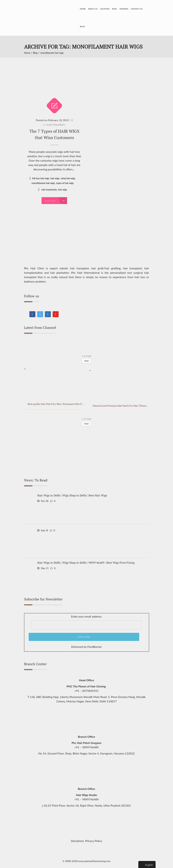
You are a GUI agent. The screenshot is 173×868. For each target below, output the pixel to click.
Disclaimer (77, 840)
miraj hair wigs (68, 178)
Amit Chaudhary (56, 124)
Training (124, 9)
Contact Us (137, 9)
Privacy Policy (94, 840)
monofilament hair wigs (52, 52)
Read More (55, 200)
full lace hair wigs (41, 178)
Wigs (114, 9)
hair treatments (49, 189)
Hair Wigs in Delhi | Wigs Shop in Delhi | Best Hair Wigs (72, 495)
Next (87, 360)
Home (83, 9)
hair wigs (55, 178)
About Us (93, 9)
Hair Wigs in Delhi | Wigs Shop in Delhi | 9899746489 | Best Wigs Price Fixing (86, 562)
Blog (82, 26)
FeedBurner (95, 646)
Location (105, 9)
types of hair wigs (65, 182)
